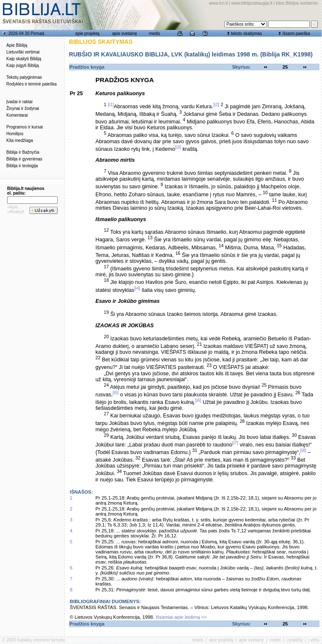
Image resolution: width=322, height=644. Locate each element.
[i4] (137, 288)
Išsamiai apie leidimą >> (181, 617)
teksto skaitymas (246, 33)
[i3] (178, 147)
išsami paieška (296, 33)
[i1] (111, 104)
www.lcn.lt (218, 3)
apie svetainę (125, 33)
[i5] (116, 393)
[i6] (198, 400)
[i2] (216, 104)
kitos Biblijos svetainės (297, 3)
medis (155, 33)
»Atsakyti (16, 212)
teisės (198, 640)
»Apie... (14, 207)
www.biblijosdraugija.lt (252, 3)
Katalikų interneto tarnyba (41, 640)
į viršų (314, 640)
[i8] (303, 450)
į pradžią (295, 640)
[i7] (235, 443)
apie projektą (87, 33)
